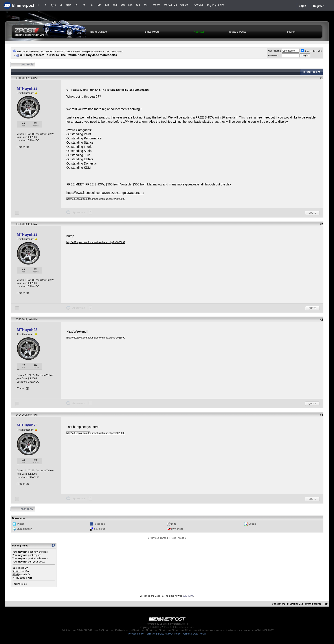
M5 (123, 5)
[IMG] (16, 574)
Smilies (17, 571)
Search (291, 32)
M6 (130, 5)
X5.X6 (184, 5)
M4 (115, 5)
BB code (17, 568)
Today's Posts (237, 32)
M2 (100, 5)
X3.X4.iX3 (171, 5)
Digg (174, 524)
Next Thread (177, 538)
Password (274, 55)
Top (325, 604)
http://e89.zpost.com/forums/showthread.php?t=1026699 (96, 199)
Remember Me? (312, 51)
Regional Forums (93, 52)
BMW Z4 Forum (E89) (69, 52)
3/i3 (53, 5)
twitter (20, 524)
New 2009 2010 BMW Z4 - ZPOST (35, 52)
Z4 (146, 5)
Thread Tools (310, 72)
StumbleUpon (25, 529)
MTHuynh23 (27, 88)
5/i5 (69, 5)
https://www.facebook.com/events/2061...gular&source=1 (105, 193)
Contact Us (279, 604)
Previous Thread (159, 538)
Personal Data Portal (194, 634)
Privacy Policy (136, 634)
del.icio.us (100, 529)
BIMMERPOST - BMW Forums (304, 604)
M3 (107, 5)
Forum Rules (20, 584)
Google (252, 524)
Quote (312, 213)
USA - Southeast (114, 52)
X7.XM (198, 5)
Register (318, 6)
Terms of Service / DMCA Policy (163, 634)
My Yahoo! (177, 529)
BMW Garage (99, 32)
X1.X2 (157, 5)
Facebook (99, 524)
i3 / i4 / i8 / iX (216, 5)
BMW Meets (152, 32)
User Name (275, 51)
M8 (138, 5)
